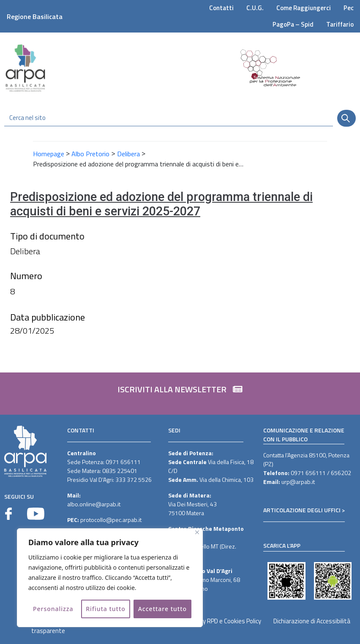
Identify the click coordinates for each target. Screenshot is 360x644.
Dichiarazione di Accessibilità (312, 621)
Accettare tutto (162, 609)
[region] (110, 578)
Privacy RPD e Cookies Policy (224, 621)
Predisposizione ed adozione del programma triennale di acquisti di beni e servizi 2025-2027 (161, 204)
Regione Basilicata (35, 16)
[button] (180, 394)
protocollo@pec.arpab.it (111, 520)
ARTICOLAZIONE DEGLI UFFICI (302, 510)
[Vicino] (197, 532)
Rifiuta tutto (106, 609)
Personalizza (53, 609)
